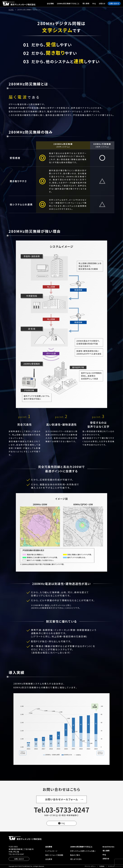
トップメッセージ (51, 851)
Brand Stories (108, 847)
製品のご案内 (75, 855)
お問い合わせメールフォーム (62, 799)
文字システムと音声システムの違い (83, 851)
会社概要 (49, 859)
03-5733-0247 (18, 854)
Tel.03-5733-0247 (61, 810)
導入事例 (86, 3)
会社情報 (50, 3)
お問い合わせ (114, 3)
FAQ (94, 3)
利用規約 (102, 866)
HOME (11, 10)
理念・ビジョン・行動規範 (54, 855)
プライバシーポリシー (90, 866)
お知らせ (102, 3)
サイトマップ (111, 866)
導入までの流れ (76, 859)
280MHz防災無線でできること (68, 3)
